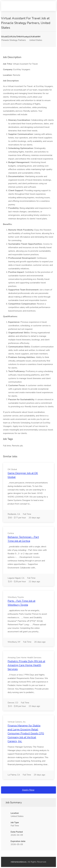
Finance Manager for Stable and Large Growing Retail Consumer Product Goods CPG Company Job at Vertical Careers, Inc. (26, 733)
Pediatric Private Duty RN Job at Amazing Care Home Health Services (26, 665)
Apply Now (28, 790)
